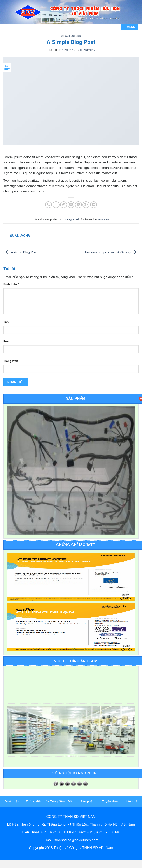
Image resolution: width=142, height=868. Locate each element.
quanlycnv (88, 50)
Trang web (11, 361)
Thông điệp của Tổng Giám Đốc (50, 801)
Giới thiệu (12, 801)
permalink (103, 219)
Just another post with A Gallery (111, 252)
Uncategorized (71, 36)
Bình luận (11, 284)
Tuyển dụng (111, 801)
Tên (6, 322)
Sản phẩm (88, 801)
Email (7, 341)
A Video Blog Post (20, 252)
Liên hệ (132, 801)
